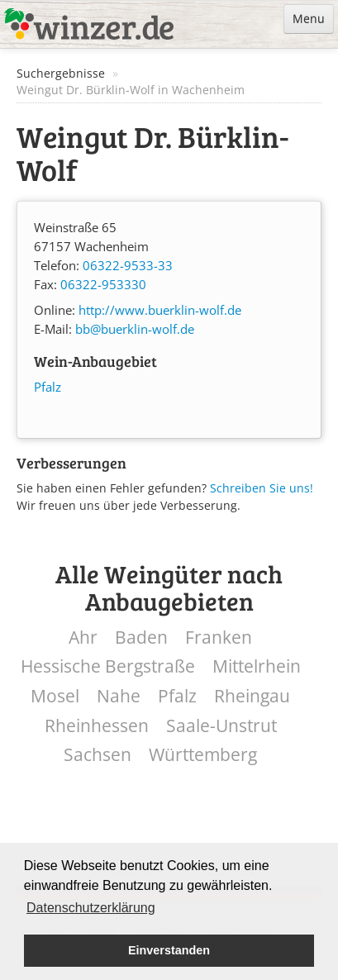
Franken (219, 637)
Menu (309, 19)
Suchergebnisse (61, 73)
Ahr (83, 637)
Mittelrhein (257, 666)
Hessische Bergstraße (108, 666)
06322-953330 (103, 285)
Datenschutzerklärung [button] (91, 908)
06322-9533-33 (128, 266)
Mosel (55, 696)
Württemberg (203, 755)
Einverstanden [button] (169, 950)
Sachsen (98, 755)
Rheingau (252, 696)
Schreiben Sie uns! (262, 488)
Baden (141, 637)
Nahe (119, 696)
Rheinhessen (97, 726)
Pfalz (48, 387)
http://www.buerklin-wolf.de (160, 310)
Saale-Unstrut (221, 726)
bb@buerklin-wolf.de (135, 329)
